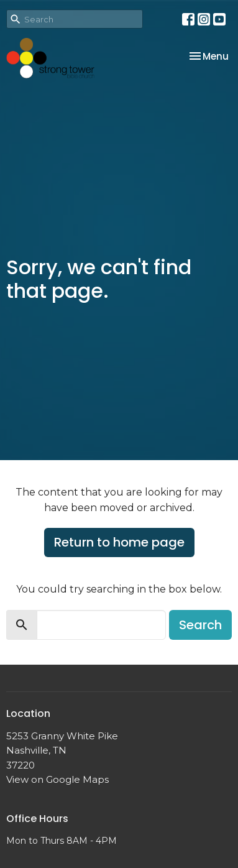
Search (200, 625)
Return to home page (119, 542)
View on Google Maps (57, 779)
